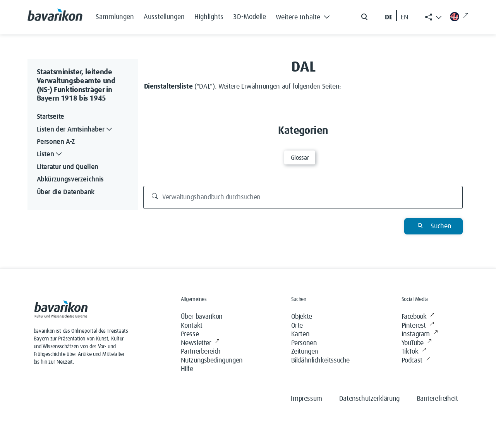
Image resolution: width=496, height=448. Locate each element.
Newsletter (200, 343)
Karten (300, 334)
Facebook (418, 317)
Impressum (306, 399)
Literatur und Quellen (68, 167)
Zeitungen (305, 352)
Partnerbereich (201, 352)
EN (405, 17)
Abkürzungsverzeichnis (70, 180)
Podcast (416, 361)
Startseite (51, 117)
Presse (190, 334)
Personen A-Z (56, 142)
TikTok (414, 352)
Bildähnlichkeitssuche (321, 361)
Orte (297, 326)
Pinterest (418, 326)
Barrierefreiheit (437, 399)
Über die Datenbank (66, 192)
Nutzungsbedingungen (212, 361)
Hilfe (187, 369)
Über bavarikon (202, 317)
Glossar (300, 158)
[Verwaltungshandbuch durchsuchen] (303, 197)
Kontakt (192, 326)
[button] (305, 15)
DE (389, 17)
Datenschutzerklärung (369, 399)
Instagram (420, 334)
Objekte (302, 317)
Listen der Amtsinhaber (76, 130)
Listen (50, 155)
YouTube (417, 343)
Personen (304, 343)
